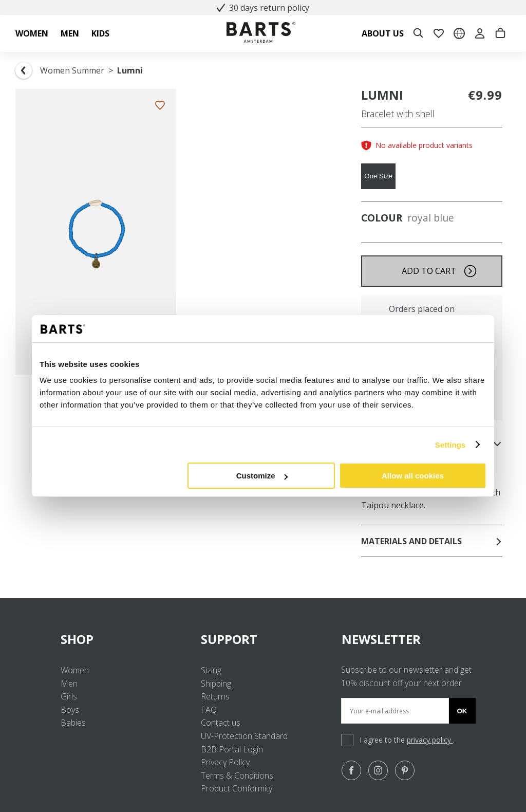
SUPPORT (263, 639)
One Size (378, 176)
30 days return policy (263, 8)
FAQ (209, 710)
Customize (262, 476)
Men (69, 684)
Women (75, 670)
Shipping (216, 684)
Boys (70, 710)
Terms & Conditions (237, 776)
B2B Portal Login (232, 749)
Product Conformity (237, 788)
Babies (73, 723)
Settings (450, 445)
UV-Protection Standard (244, 736)
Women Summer (72, 70)
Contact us (221, 723)
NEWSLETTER (381, 639)
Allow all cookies (413, 476)
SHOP (123, 639)
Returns (215, 696)
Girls (69, 696)
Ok (462, 711)
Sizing (211, 670)
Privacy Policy (225, 762)
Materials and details (432, 541)
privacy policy (430, 740)
